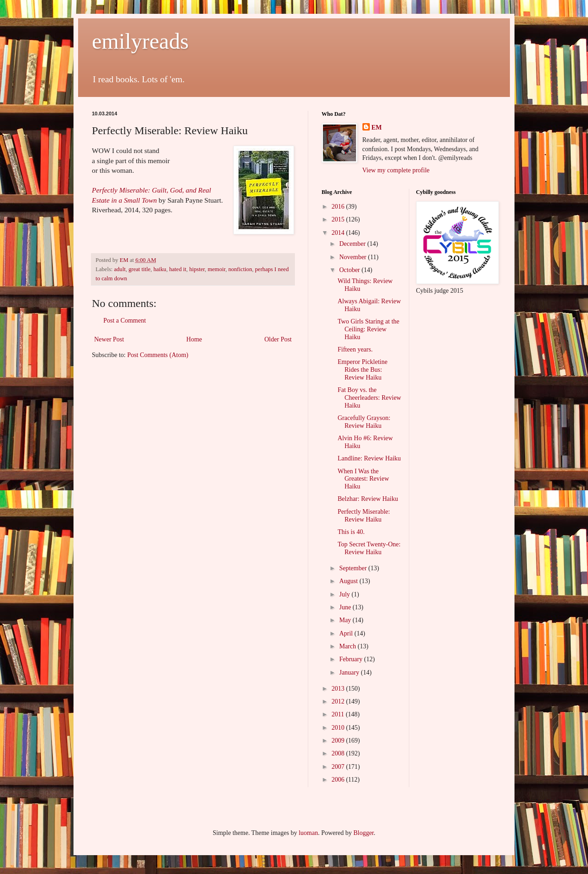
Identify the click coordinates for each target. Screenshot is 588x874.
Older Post (278, 339)
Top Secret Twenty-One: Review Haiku (369, 548)
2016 (339, 207)
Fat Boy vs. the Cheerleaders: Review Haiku (369, 398)
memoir (217, 269)
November (353, 257)
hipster (197, 269)
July (345, 594)
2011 (339, 714)
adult (120, 269)
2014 (339, 233)
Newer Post (109, 339)
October (350, 270)
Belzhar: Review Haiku (368, 499)
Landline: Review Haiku (369, 458)
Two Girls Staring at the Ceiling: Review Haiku (368, 329)
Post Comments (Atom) (158, 355)
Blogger (363, 833)
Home (194, 339)
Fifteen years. (355, 349)
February (351, 659)
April (347, 633)
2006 (339, 780)
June (346, 607)
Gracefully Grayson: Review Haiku (364, 422)
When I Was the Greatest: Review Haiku (363, 479)
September (353, 568)
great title (140, 269)
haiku (160, 269)
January (350, 673)
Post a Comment (125, 321)
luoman (308, 833)
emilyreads (140, 41)
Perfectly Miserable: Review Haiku (364, 516)
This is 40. (351, 532)
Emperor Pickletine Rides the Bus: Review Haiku (362, 370)
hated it (178, 269)
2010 (339, 728)
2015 (339, 219)
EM (377, 128)
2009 (339, 741)
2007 (339, 767)
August (349, 581)
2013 (339, 689)
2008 (339, 753)
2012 (339, 701)
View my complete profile (396, 170)
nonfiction (240, 269)
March (348, 646)
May (346, 620)
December (353, 244)
